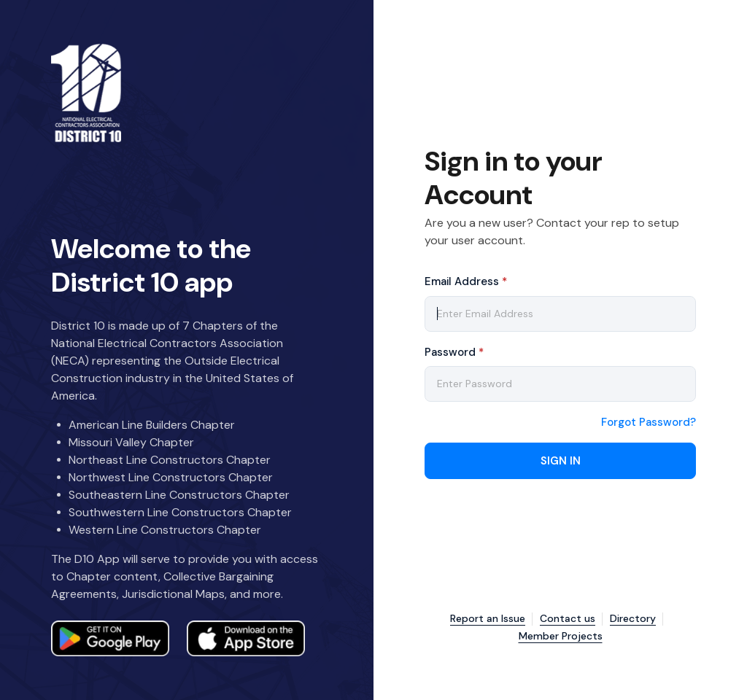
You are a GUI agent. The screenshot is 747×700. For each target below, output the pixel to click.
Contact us (568, 619)
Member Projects (561, 636)
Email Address (466, 281)
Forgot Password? (649, 423)
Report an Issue (488, 619)
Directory (633, 619)
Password (454, 352)
